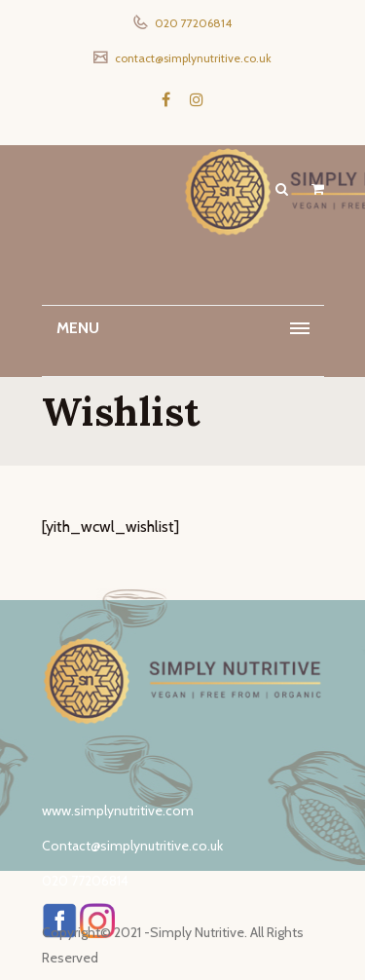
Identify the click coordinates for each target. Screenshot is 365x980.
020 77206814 (192, 23)
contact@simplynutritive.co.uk (192, 58)
